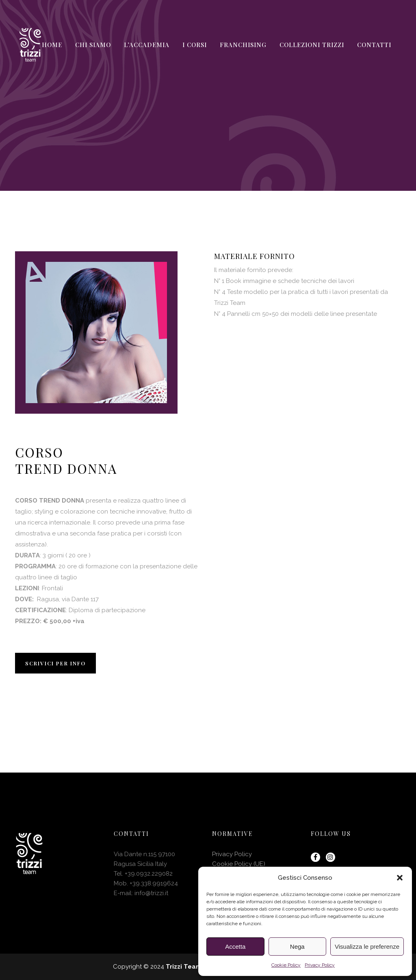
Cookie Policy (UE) (239, 864)
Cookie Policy (286, 965)
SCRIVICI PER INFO (55, 663)
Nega (297, 947)
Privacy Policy (320, 965)
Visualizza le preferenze (367, 947)
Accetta (235, 947)
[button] (400, 878)
